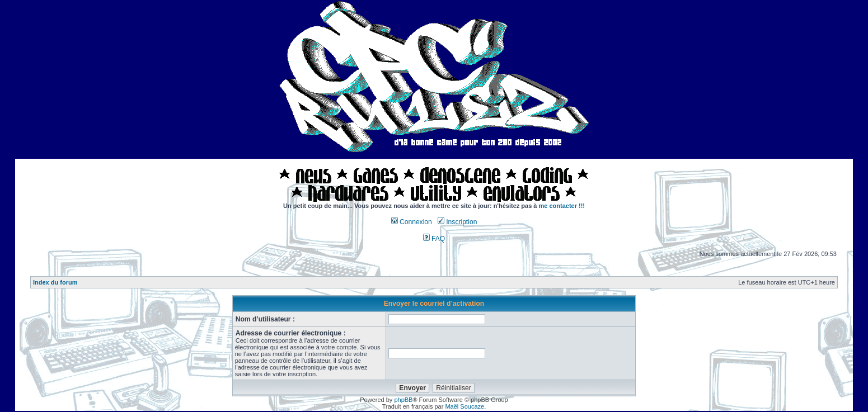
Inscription (457, 222)
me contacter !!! (562, 206)
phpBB (403, 400)
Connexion (412, 222)
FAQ (434, 239)
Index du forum (55, 282)
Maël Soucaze (465, 406)
